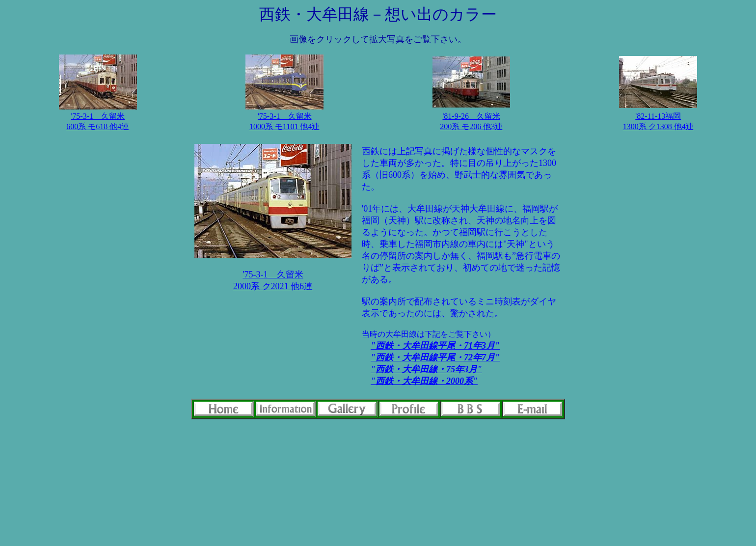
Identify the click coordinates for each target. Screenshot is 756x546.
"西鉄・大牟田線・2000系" (424, 381)
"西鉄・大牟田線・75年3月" (426, 369)
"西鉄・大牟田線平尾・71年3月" (435, 346)
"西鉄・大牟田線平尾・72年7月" (435, 357)
